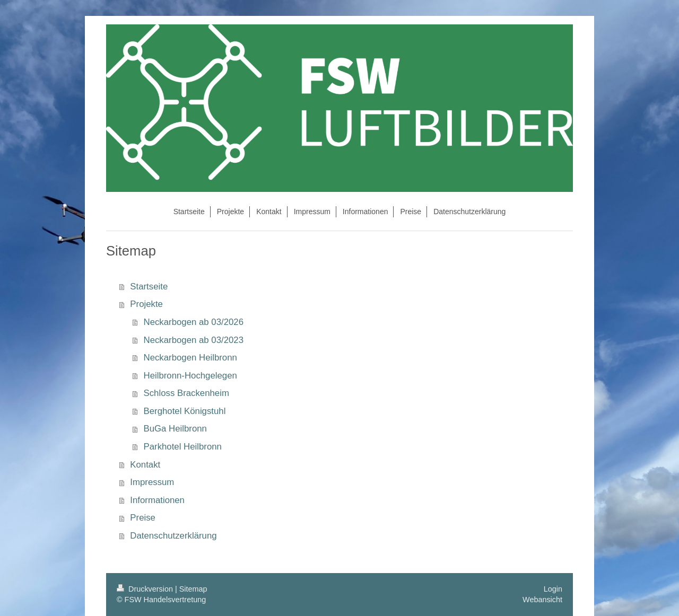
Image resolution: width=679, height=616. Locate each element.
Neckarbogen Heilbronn (190, 358)
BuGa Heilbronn (175, 429)
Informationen (157, 500)
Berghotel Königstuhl (185, 411)
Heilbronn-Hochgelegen (190, 376)
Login (553, 589)
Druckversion (146, 589)
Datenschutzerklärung (173, 536)
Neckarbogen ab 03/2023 (194, 340)
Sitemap (193, 589)
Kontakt (145, 465)
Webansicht (542, 600)
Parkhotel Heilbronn (183, 447)
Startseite (149, 287)
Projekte (146, 304)
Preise (143, 518)
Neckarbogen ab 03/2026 (194, 322)
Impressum (152, 482)
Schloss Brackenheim (186, 393)
